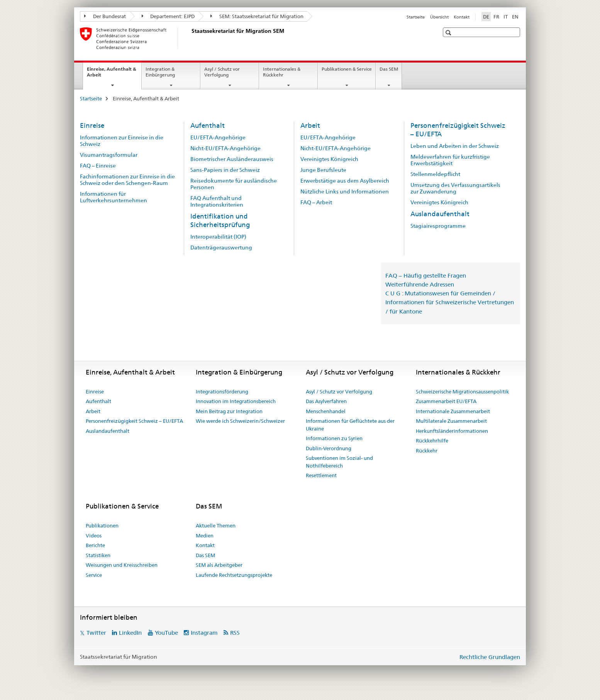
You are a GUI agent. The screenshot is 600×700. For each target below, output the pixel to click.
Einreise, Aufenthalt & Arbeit (112, 75)
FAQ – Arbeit (316, 202)
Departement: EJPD (168, 16)
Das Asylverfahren (326, 401)
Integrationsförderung (222, 392)
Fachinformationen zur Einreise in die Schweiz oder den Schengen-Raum (127, 180)
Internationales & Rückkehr (282, 72)
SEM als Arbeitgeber (219, 565)
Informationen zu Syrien (334, 438)
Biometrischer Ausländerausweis (232, 159)
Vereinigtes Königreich (329, 159)
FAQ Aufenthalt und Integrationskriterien (217, 201)
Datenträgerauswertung (221, 247)
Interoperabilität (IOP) (218, 237)
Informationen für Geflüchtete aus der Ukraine (350, 425)
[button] (449, 33)
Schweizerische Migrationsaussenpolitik (462, 392)
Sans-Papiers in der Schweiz (225, 170)
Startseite (416, 17)
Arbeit (310, 125)
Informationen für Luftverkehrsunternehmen (114, 197)
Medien (205, 536)
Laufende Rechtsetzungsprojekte (234, 575)
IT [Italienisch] (506, 17)
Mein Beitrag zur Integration (229, 411)
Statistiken (98, 555)
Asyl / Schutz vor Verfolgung (222, 72)
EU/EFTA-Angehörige (218, 137)
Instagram (204, 633)
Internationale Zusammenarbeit (453, 411)
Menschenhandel (326, 411)
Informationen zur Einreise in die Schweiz (122, 141)
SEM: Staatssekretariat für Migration (257, 16)
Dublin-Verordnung (329, 448)
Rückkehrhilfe (432, 441)
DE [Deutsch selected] (486, 17)
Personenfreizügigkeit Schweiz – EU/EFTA (134, 421)
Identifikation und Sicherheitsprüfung (220, 220)
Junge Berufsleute (323, 170)
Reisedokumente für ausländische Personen (234, 184)
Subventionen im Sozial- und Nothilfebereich (339, 462)
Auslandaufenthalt (440, 214)
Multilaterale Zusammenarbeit (451, 421)
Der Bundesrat (105, 16)
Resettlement (321, 475)
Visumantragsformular (109, 155)
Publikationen (102, 525)
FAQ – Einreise (98, 166)
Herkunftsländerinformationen (452, 431)
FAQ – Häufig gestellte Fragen (426, 275)
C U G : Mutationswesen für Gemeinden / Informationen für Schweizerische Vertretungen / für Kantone (450, 302)
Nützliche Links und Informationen (345, 192)
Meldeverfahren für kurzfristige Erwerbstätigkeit (450, 160)
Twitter (96, 633)
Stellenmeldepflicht (435, 174)
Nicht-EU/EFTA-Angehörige (225, 148)
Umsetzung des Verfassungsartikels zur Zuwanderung (455, 188)
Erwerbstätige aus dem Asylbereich (345, 181)
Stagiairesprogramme (438, 226)
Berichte (95, 545)
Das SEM (389, 69)
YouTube (166, 633)
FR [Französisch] (496, 17)
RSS (235, 633)
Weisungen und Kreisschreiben (122, 565)
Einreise (92, 125)
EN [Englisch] (515, 17)
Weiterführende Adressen (420, 284)
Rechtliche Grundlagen (490, 657)
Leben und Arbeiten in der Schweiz (455, 146)
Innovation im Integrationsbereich (236, 401)
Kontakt (462, 17)
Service (94, 575)
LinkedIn (130, 633)
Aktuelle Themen (216, 525)
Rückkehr (427, 451)
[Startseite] (190, 38)
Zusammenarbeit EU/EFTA (446, 401)
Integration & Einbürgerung (160, 72)
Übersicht (439, 17)
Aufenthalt (208, 125)
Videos (94, 536)
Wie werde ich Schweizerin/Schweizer (240, 421)
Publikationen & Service (347, 69)
